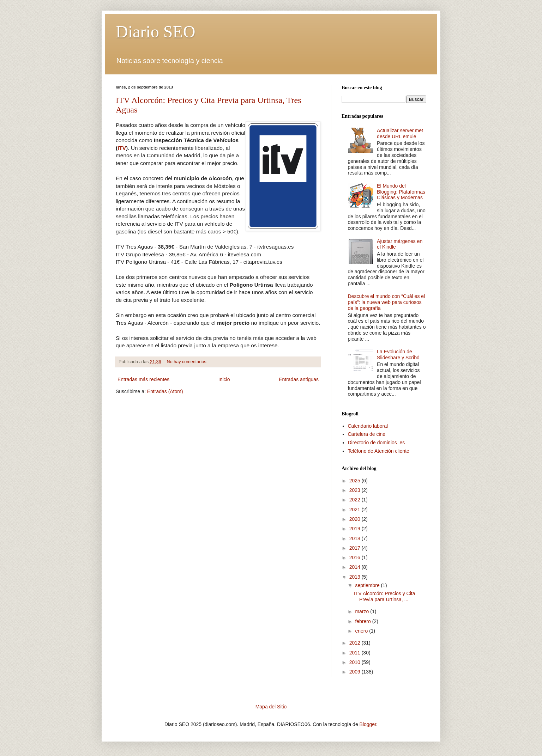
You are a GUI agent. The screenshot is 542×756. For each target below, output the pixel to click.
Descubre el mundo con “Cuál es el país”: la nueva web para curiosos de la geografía (387, 302)
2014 (356, 567)
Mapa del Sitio (271, 707)
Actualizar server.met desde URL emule (400, 133)
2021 (356, 510)
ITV (122, 148)
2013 (356, 577)
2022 (356, 500)
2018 (356, 538)
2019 (356, 529)
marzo (363, 611)
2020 (356, 519)
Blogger (368, 724)
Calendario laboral (368, 426)
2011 (356, 653)
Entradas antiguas (299, 379)
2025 (356, 481)
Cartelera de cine (367, 434)
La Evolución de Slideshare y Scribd (398, 355)
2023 (356, 490)
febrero (363, 621)
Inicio (224, 379)
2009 (356, 672)
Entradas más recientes (143, 379)
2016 (356, 557)
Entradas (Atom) (165, 391)
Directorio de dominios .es (377, 443)
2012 (356, 643)
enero (362, 631)
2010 (356, 662)
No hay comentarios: (188, 362)
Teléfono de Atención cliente (379, 451)
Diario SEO (155, 32)
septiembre (368, 585)
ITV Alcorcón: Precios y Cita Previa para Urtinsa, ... (385, 596)
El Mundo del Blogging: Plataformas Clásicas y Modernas (401, 192)
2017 (356, 548)
